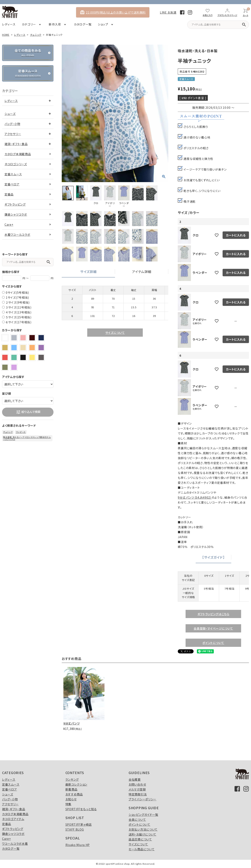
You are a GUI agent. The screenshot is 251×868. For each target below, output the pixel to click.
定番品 (9, 194)
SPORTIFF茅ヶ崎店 (79, 824)
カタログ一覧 (11, 848)
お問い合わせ (137, 784)
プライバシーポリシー (142, 799)
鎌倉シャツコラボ (16, 214)
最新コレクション (76, 784)
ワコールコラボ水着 (15, 844)
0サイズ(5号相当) (17, 292)
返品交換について (140, 839)
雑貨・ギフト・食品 (16, 144)
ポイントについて (213, 643)
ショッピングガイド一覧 (143, 815)
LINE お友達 (168, 12)
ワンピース (21, 432)
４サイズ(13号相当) (19, 312)
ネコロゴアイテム (13, 819)
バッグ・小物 (12, 124)
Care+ (9, 224)
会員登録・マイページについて (213, 628)
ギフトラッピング (15, 204)
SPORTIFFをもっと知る (81, 809)
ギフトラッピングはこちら (213, 614)
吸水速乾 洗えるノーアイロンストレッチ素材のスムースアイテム (27, 438)
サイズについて (115, 333)
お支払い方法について (143, 829)
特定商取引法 (138, 794)
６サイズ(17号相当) (19, 322)
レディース (20, 35)
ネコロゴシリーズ (16, 164)
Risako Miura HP (78, 845)
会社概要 (135, 779)
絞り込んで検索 (28, 412)
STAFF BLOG (75, 829)
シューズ (10, 114)
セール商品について (142, 849)
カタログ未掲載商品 (18, 154)
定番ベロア (12, 184)
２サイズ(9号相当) (18, 302)
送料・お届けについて (142, 834)
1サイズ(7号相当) (17, 297)
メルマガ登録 (137, 789)
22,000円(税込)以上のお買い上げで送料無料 (113, 12)
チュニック (36, 35)
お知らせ (71, 799)
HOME (6, 35)
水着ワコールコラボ (17, 235)
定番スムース (13, 174)
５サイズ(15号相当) (19, 317)
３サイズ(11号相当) (19, 307)
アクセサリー (13, 134)
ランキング (72, 779)
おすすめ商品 (74, 794)
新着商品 (71, 789)
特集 (68, 804)
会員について (137, 819)
